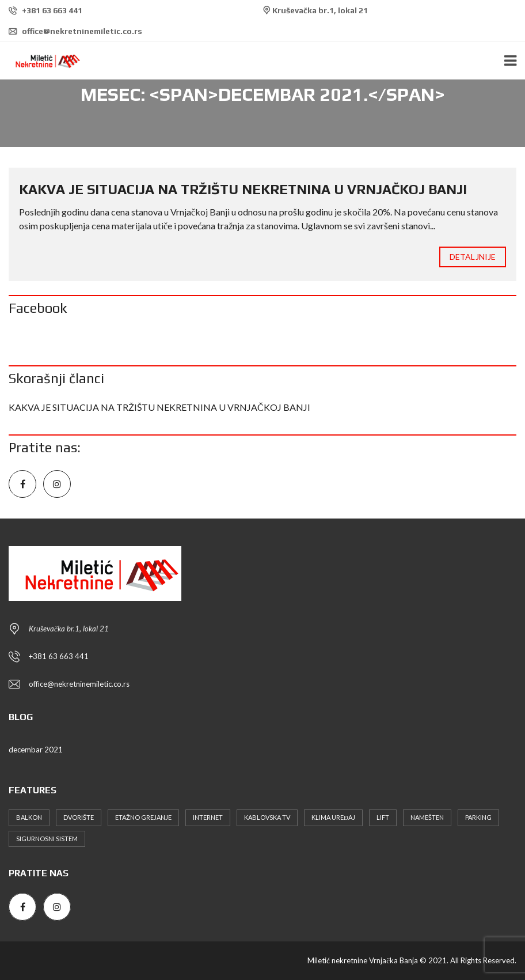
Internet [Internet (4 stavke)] (208, 817)
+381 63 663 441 (45, 10)
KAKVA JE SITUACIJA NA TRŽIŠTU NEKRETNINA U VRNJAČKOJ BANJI (243, 189)
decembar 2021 (36, 750)
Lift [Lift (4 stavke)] (383, 817)
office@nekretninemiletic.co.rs (75, 31)
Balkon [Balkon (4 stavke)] (29, 817)
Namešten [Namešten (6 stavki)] (427, 817)
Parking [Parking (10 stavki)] (478, 817)
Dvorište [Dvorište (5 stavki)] (79, 817)
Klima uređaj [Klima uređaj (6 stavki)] (333, 817)
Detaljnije (473, 257)
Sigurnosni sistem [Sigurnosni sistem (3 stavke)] (47, 839)
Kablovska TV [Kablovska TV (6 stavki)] (267, 817)
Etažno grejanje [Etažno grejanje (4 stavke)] (143, 817)
